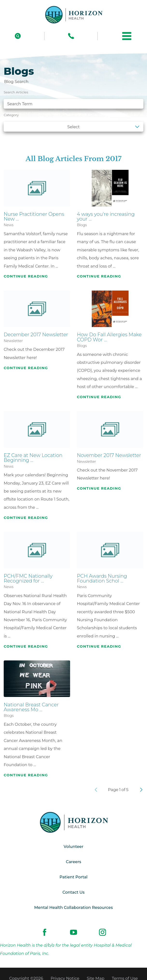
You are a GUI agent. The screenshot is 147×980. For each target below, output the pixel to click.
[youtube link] (73, 933)
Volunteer (73, 847)
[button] (127, 36)
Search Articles (16, 92)
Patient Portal (73, 877)
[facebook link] (45, 933)
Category (11, 115)
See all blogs (21, 139)
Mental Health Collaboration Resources (73, 908)
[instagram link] (102, 933)
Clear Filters (127, 139)
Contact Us (73, 893)
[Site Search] (18, 36)
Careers (73, 862)
